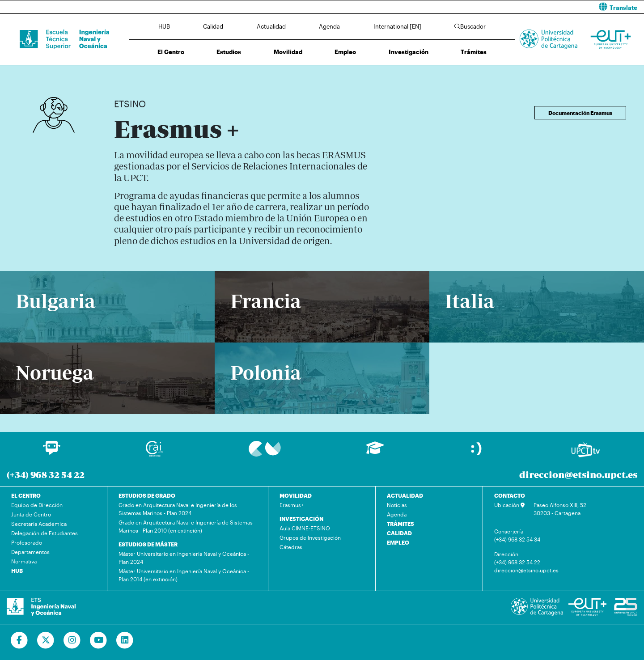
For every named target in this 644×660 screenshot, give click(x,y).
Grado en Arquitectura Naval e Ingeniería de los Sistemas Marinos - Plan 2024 (178, 509)
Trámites (474, 52)
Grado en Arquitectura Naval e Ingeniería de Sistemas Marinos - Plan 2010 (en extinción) (186, 526)
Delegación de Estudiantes (44, 533)
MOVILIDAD (296, 495)
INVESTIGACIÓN (301, 519)
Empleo (345, 52)
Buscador (470, 26)
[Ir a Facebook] (19, 640)
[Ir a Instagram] (72, 640)
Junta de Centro (31, 514)
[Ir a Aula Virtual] (375, 452)
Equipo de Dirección (37, 505)
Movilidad (288, 52)
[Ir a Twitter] (46, 640)
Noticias (397, 505)
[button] (486, 7)
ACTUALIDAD (405, 495)
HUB (164, 26)
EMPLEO (398, 542)
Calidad (213, 26)
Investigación (409, 52)
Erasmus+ (292, 505)
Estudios (229, 52)
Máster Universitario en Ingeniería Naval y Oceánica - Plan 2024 (184, 558)
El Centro (171, 52)
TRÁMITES (400, 524)
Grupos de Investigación (310, 537)
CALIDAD (399, 533)
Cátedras (291, 547)
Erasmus (168, 75)
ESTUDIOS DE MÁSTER (148, 544)
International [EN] (397, 26)
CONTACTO (510, 495)
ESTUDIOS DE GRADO (147, 495)
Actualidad (271, 26)
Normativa (24, 561)
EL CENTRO (26, 495)
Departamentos (30, 552)
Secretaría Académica (39, 524)
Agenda (329, 26)
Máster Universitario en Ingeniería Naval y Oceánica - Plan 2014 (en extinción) (184, 575)
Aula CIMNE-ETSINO (305, 528)
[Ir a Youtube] (99, 640)
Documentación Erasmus (580, 113)
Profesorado (27, 542)
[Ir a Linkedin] (125, 640)
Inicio (121, 75)
